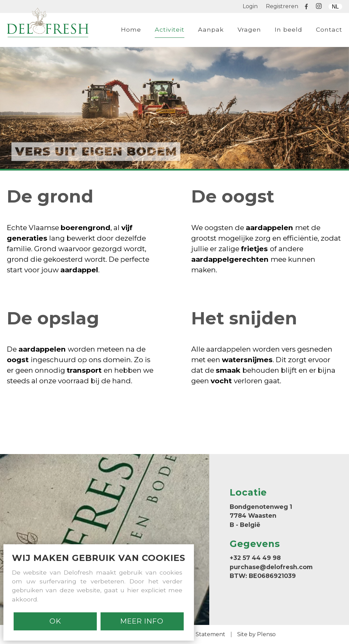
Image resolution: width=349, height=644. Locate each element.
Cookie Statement (201, 634)
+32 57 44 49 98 (255, 558)
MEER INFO (142, 621)
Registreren (282, 6)
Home (131, 29)
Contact (329, 29)
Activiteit (170, 29)
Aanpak (211, 29)
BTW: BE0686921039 (263, 576)
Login (250, 6)
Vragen (249, 29)
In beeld (289, 29)
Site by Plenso (256, 634)
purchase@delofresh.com (271, 567)
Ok (55, 621)
